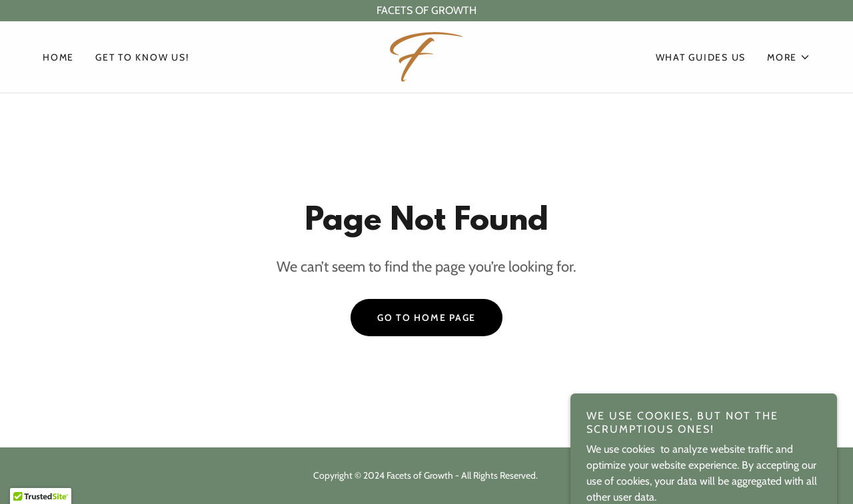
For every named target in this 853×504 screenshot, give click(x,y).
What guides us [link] (701, 57)
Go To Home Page (426, 318)
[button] (789, 57)
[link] (426, 56)
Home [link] (58, 57)
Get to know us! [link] (142, 57)
